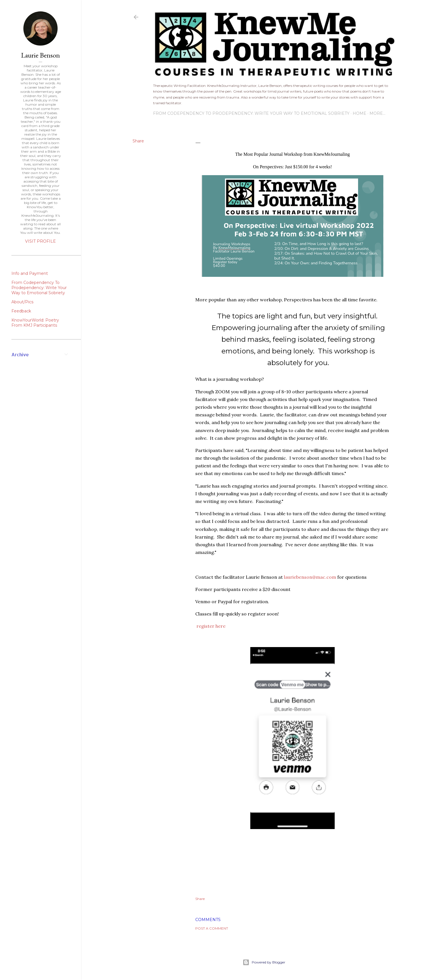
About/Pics (22, 302)
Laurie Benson (40, 55)
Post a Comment (212, 928)
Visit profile (40, 241)
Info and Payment (30, 273)
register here (211, 626)
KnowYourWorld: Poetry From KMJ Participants (35, 323)
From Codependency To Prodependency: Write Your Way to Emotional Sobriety (251, 113)
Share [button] (138, 141)
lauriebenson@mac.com (310, 577)
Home (359, 113)
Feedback (21, 311)
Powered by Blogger (264, 962)
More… (377, 113)
